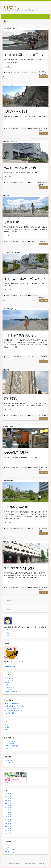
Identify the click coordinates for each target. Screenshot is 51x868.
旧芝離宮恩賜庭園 (16, 507)
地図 (7, 685)
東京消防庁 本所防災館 (19, 568)
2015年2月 (8, 817)
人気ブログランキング (12, 741)
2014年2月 (8, 828)
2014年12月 (9, 822)
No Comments (34, 72)
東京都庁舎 (11, 398)
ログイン (8, 845)
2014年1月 (8, 831)
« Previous (8, 600)
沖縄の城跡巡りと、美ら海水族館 (15, 706)
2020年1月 (8, 796)
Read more (44, 77)
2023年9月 (8, 794)
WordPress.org (10, 852)
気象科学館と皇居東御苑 (20, 168)
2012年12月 (9, 833)
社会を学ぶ (10, 690)
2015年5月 (8, 812)
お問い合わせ (9, 678)
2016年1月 (8, 801)
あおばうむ (12, 7)
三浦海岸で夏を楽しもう (20, 335)
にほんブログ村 (10, 748)
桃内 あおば (9, 72)
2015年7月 (8, 808)
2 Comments (33, 183)
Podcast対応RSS (10, 666)
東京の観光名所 (10, 687)
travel (26, 72)
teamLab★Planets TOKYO (13, 704)
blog (7, 725)
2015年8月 (8, 805)
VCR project (9, 760)
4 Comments (33, 242)
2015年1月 (8, 819)
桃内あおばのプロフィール (13, 692)
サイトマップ (9, 680)
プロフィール (8, 629)
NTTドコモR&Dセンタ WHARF (24, 279)
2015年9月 (8, 803)
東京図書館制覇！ (10, 744)
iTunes (7, 664)
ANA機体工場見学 (16, 453)
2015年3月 (8, 815)
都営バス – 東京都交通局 (12, 746)
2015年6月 (8, 810)
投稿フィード (9, 847)
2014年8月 (8, 824)
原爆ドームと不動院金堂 (12, 708)
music (7, 727)
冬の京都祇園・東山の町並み (23, 55)
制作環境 (8, 683)
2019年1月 (8, 799)
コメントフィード (10, 850)
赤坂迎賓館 (11, 222)
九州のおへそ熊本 (16, 111)
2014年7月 (8, 826)
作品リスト (9, 633)
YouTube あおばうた (11, 762)
